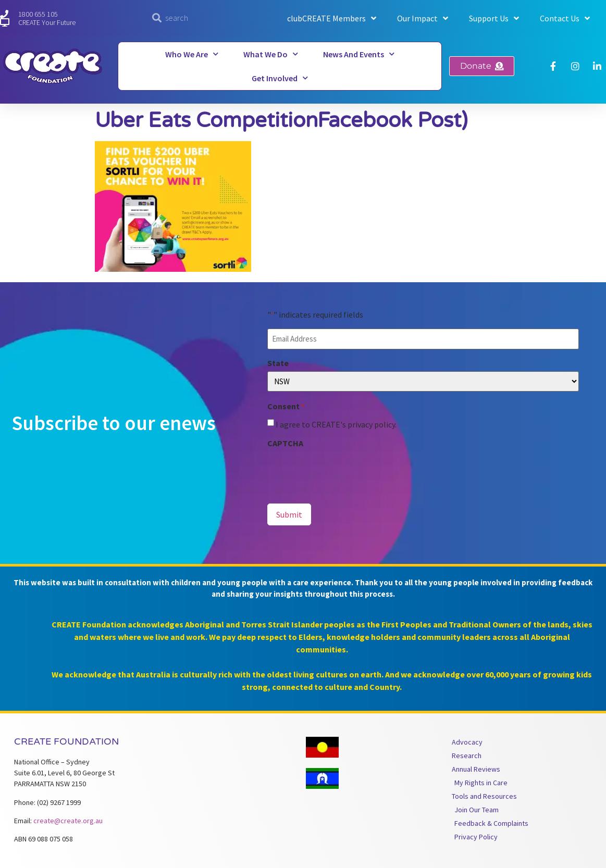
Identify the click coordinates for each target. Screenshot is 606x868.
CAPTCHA (285, 443)
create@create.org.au (68, 821)
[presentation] (347, 472)
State (278, 363)
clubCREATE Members (332, 18)
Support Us (494, 18)
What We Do (271, 54)
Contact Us (565, 18)
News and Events (359, 54)
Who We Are (192, 54)
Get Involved (280, 78)
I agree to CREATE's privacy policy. (336, 424)
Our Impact (423, 18)
